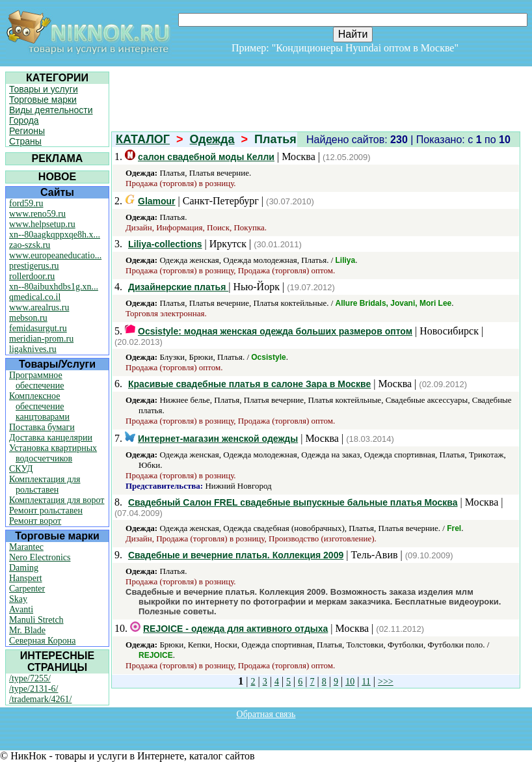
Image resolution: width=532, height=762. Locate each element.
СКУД (21, 469)
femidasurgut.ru (38, 328)
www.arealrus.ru (39, 307)
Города (24, 120)
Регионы (27, 131)
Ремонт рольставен (46, 510)
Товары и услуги (44, 89)
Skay (18, 599)
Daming (24, 568)
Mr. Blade (27, 630)
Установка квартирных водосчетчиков (53, 453)
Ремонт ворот (35, 521)
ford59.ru (26, 203)
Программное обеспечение (37, 380)
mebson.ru (28, 318)
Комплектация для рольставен (45, 484)
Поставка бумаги (42, 427)
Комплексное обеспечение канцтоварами (39, 406)
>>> (386, 682)
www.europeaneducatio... (55, 255)
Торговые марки (43, 100)
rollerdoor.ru (32, 276)
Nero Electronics (40, 557)
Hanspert (26, 578)
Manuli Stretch (36, 620)
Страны (25, 141)
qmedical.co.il (35, 297)
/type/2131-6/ (33, 689)
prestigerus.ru (34, 266)
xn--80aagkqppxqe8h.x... (55, 235)
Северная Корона (42, 641)
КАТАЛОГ (143, 139)
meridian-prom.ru (41, 339)
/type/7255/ (30, 678)
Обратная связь (266, 714)
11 (366, 682)
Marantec (26, 547)
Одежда (212, 139)
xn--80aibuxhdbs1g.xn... (54, 287)
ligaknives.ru (33, 349)
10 (350, 682)
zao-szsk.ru (30, 245)
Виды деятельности (51, 110)
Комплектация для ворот (57, 500)
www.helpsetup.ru (42, 224)
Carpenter (27, 589)
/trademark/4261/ (40, 699)
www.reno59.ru (37, 214)
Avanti (21, 609)
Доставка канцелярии (51, 438)
